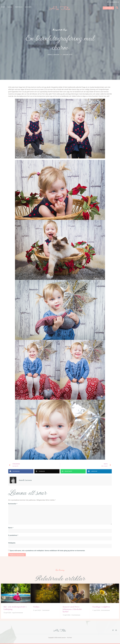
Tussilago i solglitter (101, 594)
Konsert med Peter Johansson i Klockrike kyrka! (72, 596)
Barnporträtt (58, 30)
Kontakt (28, 7)
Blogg (10, 7)
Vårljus (36, 594)
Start (3, 7)
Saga (65, 30)
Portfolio (19, 7)
